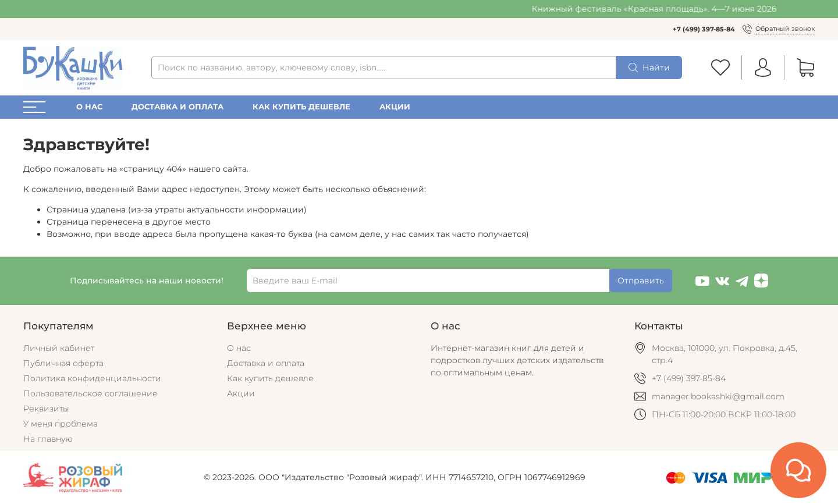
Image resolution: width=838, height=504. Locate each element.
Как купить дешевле (301, 107)
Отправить (641, 281)
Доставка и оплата (177, 107)
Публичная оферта (63, 363)
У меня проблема (61, 424)
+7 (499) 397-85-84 (704, 29)
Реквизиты (46, 409)
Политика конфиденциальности (92, 378)
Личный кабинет (59, 348)
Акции (395, 107)
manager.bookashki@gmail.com (718, 396)
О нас (89, 107)
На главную (48, 439)
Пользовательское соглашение (90, 393)
